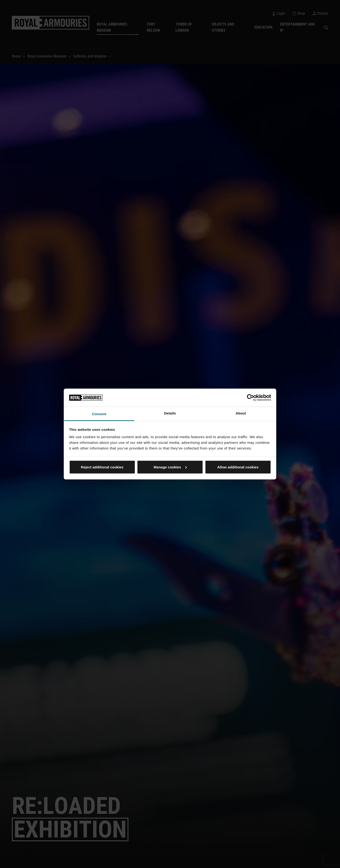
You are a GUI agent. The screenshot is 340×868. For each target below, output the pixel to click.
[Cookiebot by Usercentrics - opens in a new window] (250, 397)
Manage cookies (170, 467)
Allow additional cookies (238, 467)
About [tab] (241, 413)
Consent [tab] (99, 414)
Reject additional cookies (102, 467)
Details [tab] (170, 413)
